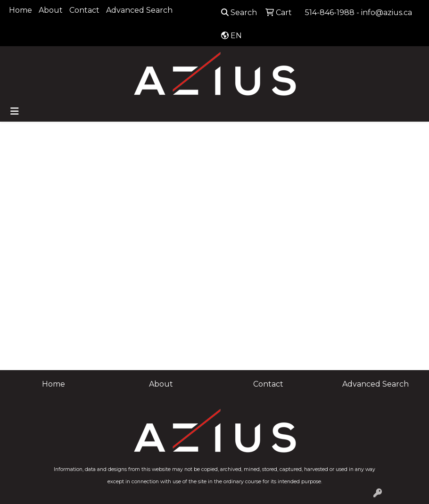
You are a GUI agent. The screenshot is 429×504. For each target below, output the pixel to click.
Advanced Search (139, 10)
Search (239, 12)
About (51, 10)
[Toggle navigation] (15, 111)
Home (21, 10)
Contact (84, 10)
